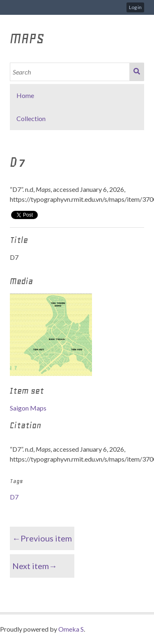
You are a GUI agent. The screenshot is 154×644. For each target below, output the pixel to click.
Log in (135, 7)
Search (137, 72)
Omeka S (71, 629)
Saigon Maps (28, 408)
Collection (31, 118)
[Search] (70, 72)
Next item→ (35, 566)
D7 (14, 497)
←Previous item (42, 538)
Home (25, 95)
